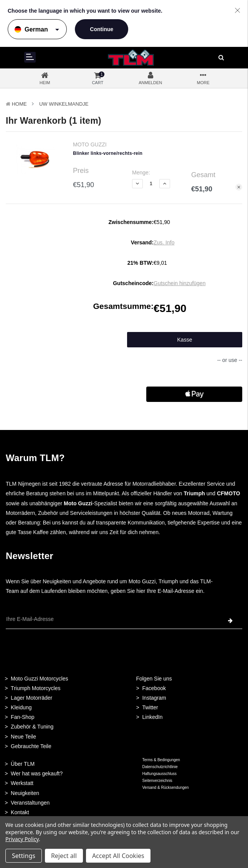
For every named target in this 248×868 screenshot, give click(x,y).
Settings (24, 856)
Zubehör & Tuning (32, 727)
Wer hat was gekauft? (37, 773)
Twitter (150, 707)
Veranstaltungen (30, 803)
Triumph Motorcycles (36, 688)
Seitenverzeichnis (157, 781)
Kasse (185, 340)
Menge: (141, 173)
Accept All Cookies (118, 856)
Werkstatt (22, 783)
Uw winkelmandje (64, 104)
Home (19, 104)
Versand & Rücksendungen (165, 788)
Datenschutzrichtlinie (160, 767)
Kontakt (20, 812)
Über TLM (23, 764)
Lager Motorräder (31, 698)
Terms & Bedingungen (161, 760)
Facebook (154, 688)
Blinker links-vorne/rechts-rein (108, 153)
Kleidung (21, 707)
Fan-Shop (22, 717)
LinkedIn (152, 717)
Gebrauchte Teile (31, 746)
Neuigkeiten (25, 793)
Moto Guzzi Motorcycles (39, 679)
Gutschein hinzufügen (179, 283)
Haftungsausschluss (159, 774)
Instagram (154, 698)
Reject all (64, 856)
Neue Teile (23, 737)
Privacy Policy (22, 839)
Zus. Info (164, 242)
